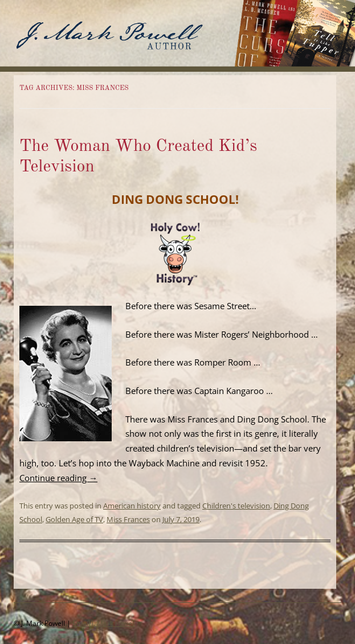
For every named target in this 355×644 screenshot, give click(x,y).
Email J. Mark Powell (104, 623)
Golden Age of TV (74, 519)
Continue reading (58, 478)
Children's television (236, 506)
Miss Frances (128, 519)
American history (132, 506)
